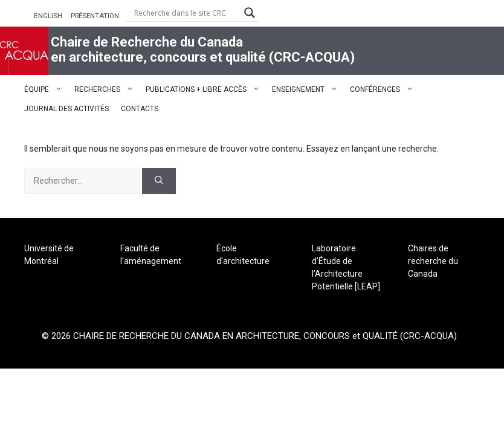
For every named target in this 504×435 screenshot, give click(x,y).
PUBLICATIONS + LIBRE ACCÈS (206, 89)
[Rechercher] (159, 181)
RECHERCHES (107, 89)
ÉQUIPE (46, 89)
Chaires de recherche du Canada (433, 261)
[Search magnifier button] (250, 13)
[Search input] (186, 13)
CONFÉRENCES (385, 89)
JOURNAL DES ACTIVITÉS (66, 109)
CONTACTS (140, 109)
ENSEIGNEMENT (308, 89)
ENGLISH (48, 16)
